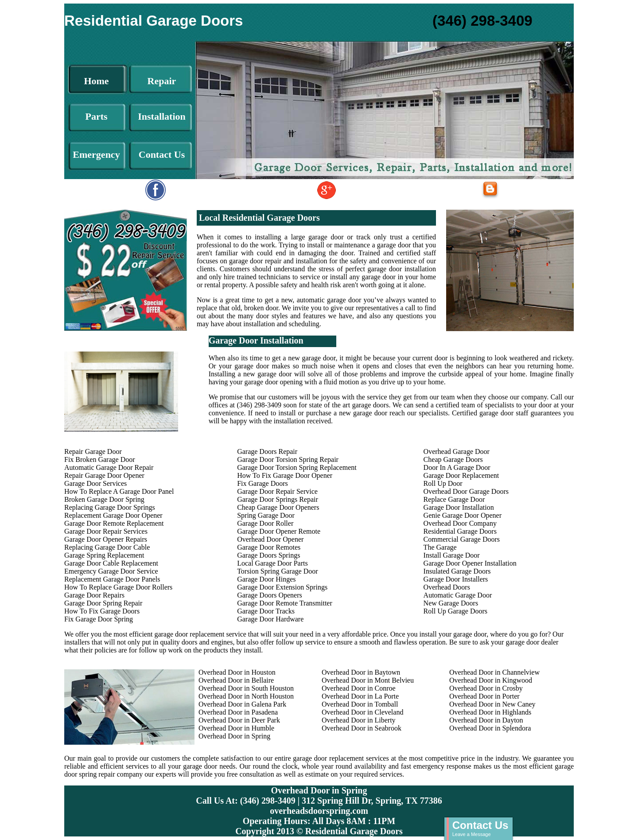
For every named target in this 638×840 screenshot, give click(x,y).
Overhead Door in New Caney (492, 704)
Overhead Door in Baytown (361, 672)
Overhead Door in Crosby (486, 688)
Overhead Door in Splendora (490, 728)
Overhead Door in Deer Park (239, 720)
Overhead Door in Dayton (486, 720)
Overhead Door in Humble (236, 728)
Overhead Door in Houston (237, 672)
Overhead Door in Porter (484, 696)
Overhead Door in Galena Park (242, 704)
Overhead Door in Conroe (359, 688)
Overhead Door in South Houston (246, 688)
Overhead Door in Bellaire (236, 680)
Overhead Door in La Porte (360, 696)
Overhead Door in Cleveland (362, 712)
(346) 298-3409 (482, 21)
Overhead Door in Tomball (360, 704)
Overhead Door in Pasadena (238, 712)
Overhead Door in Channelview (494, 672)
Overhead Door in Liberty (359, 720)
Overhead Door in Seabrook (362, 728)
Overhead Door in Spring (234, 736)
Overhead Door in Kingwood (491, 680)
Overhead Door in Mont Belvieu (368, 680)
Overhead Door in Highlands (490, 712)
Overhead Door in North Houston (246, 696)
